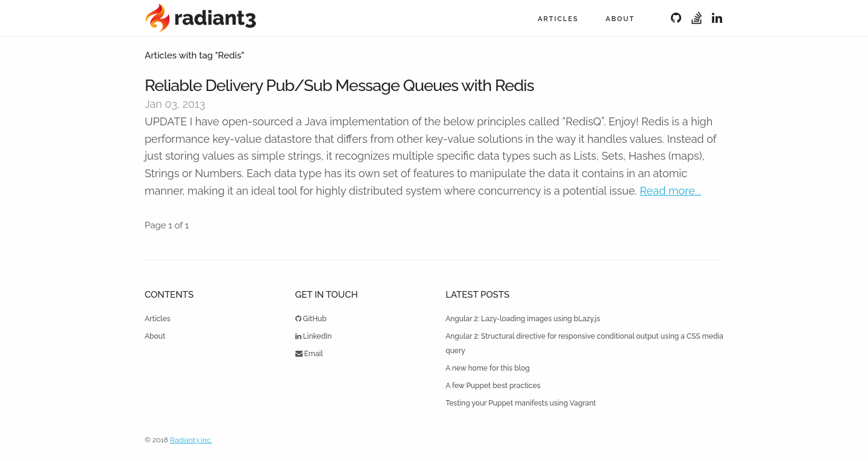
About (620, 19)
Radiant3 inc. (191, 440)
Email (309, 354)
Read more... (670, 191)
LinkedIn (314, 336)
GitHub (311, 319)
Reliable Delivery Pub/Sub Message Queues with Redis (339, 85)
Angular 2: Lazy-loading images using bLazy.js (523, 319)
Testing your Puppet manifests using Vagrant (521, 403)
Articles (558, 19)
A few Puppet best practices (493, 386)
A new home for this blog (488, 368)
